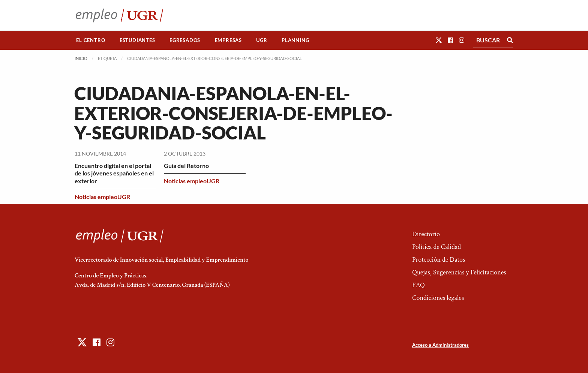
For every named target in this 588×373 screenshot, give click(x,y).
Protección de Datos (439, 260)
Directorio (426, 234)
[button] (439, 40)
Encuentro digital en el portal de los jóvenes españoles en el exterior (114, 173)
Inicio (81, 58)
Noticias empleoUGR (102, 197)
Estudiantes (137, 40)
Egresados (185, 40)
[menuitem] (91, 40)
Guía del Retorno (186, 166)
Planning (295, 40)
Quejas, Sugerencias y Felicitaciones (459, 272)
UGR (262, 40)
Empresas (228, 40)
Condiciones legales (438, 298)
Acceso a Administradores (440, 345)
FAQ (418, 285)
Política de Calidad (436, 247)
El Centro (91, 40)
